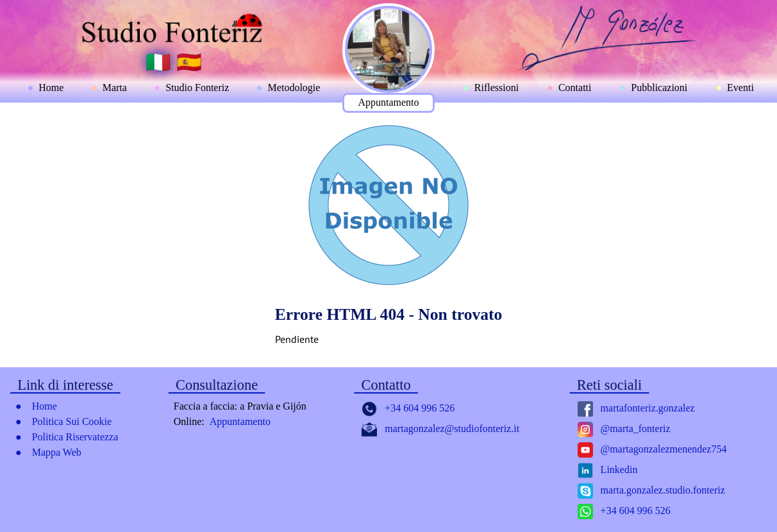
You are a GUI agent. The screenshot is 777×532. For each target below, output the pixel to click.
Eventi (740, 87)
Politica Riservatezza (75, 437)
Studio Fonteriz (197, 87)
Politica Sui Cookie (72, 421)
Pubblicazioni (659, 87)
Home (51, 87)
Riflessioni (497, 87)
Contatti (575, 87)
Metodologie (294, 87)
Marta (115, 87)
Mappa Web (57, 452)
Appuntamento (388, 102)
